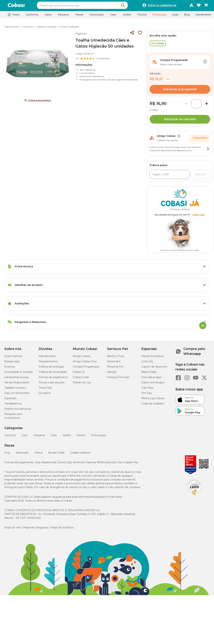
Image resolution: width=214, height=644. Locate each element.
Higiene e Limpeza (47, 28)
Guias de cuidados (153, 405)
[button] (130, 6)
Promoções (159, 16)
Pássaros (39, 437)
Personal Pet (115, 368)
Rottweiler (22, 454)
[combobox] (89, 6)
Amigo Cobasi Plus (85, 363)
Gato (25, 437)
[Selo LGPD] (194, 497)
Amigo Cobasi (82, 358)
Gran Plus (147, 389)
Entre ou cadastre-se (162, 6)
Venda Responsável (17, 384)
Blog (187, 16)
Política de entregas (51, 368)
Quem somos (13, 358)
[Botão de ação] (205, 64)
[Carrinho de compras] (206, 6)
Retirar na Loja (82, 384)
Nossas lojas (12, 363)
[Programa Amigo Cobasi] (192, 6)
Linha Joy (147, 363)
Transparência (13, 405)
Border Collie (56, 454)
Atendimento (203, 16)
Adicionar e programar (180, 91)
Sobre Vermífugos (153, 384)
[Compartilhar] (132, 34)
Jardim (67, 437)
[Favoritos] (199, 6)
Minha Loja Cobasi (153, 400)
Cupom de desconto (154, 368)
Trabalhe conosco (15, 389)
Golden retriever (81, 454)
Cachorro (28, 28)
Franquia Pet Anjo (118, 379)
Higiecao (81, 35)
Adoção (112, 374)
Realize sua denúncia (18, 410)
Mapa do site (13, 529)
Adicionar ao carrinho (180, 121)
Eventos (10, 368)
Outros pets (98, 437)
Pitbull (39, 454)
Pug (7, 454)
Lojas (175, 16)
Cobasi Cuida (81, 379)
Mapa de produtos (62, 529)
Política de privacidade (53, 374)
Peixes (81, 437)
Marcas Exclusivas (153, 358)
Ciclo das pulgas (151, 379)
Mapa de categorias (36, 529)
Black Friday (149, 374)
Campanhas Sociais (17, 379)
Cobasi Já (79, 374)
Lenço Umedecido (70, 28)
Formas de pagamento (53, 379)
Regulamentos (48, 363)
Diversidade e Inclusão (19, 374)
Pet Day (147, 395)
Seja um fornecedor (17, 395)
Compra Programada (86, 368)
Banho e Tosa (116, 358)
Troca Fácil (45, 389)
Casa (54, 437)
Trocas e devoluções (52, 384)
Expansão (10, 400)
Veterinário (114, 363)
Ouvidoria (45, 395)
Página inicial (11, 28)
